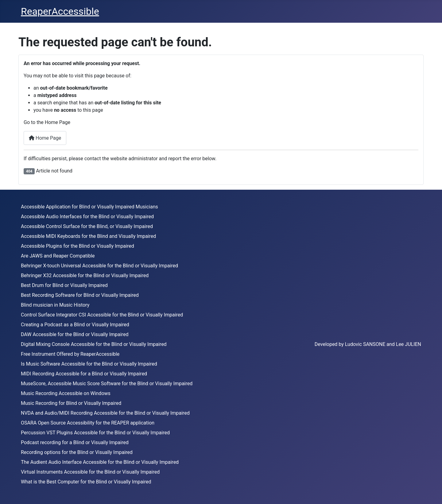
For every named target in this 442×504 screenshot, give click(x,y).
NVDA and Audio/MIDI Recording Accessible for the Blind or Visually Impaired (105, 413)
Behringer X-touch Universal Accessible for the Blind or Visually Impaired (99, 266)
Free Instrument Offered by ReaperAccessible (70, 354)
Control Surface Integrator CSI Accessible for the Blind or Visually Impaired (102, 315)
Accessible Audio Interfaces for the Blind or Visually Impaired (87, 217)
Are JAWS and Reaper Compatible (58, 256)
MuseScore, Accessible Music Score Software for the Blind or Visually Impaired (107, 384)
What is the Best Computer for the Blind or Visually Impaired (86, 482)
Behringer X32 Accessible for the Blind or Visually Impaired (85, 275)
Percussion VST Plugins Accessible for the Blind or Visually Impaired (95, 433)
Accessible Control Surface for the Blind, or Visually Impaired (87, 226)
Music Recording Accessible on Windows (66, 393)
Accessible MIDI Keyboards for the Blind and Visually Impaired (88, 236)
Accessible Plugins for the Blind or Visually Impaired (78, 246)
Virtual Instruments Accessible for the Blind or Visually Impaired (90, 472)
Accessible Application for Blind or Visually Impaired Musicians (89, 207)
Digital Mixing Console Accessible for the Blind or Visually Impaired (94, 344)
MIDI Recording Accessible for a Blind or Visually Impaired (84, 374)
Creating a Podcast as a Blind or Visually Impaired (75, 325)
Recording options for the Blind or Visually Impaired (77, 452)
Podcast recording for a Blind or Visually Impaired (75, 442)
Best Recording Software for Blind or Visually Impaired (80, 295)
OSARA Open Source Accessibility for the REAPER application (88, 423)
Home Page (45, 138)
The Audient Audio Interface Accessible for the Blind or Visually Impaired (100, 462)
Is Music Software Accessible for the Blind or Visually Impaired (89, 364)
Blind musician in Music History (55, 305)
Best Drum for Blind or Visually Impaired (64, 285)
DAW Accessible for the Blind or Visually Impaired (75, 334)
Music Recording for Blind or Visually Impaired (71, 403)
